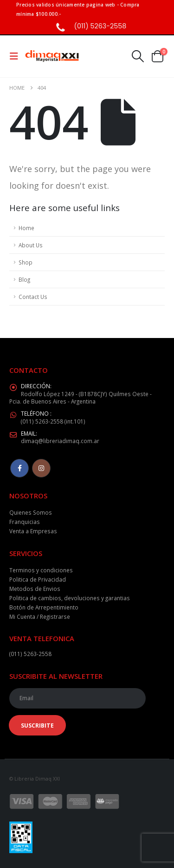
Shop (26, 262)
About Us (31, 245)
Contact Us (33, 297)
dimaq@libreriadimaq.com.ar (60, 441)
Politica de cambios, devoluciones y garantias (70, 598)
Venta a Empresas (33, 531)
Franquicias (25, 522)
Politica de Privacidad (38, 579)
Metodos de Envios (35, 589)
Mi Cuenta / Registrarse (40, 616)
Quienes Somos (31, 512)
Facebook (19, 468)
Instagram (41, 468)
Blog (24, 279)
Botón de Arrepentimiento (44, 607)
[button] (17, 56)
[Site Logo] (52, 56)
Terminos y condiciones (41, 570)
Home (26, 228)
